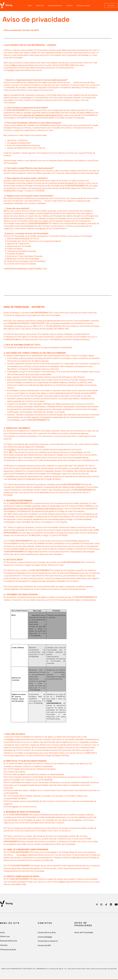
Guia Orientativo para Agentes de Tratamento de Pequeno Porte (33, 509)
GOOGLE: (12, 450)
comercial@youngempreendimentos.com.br (24, 65)
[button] (55, 6)
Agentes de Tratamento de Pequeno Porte (43, 115)
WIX (11, 452)
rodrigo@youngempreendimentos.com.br (23, 70)
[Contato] (111, 6)
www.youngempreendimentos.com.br (55, 321)
